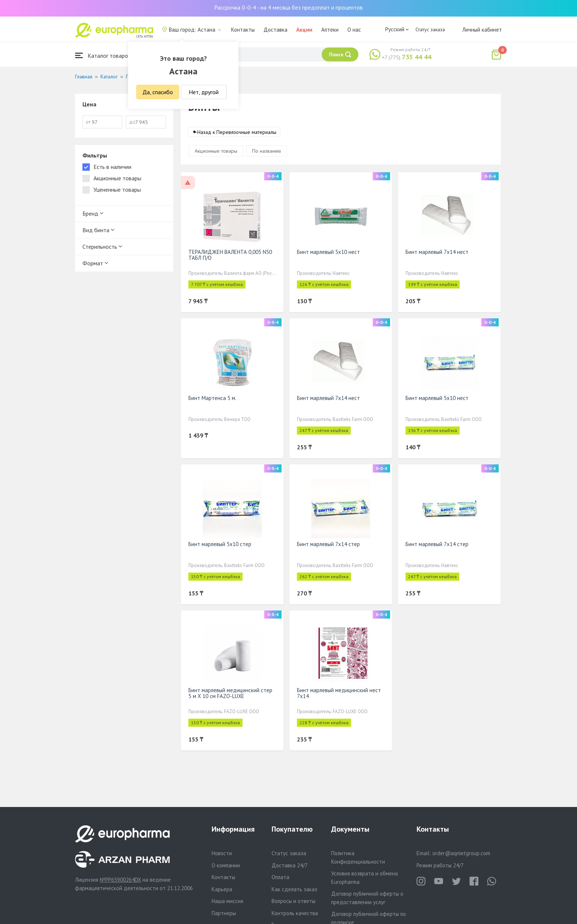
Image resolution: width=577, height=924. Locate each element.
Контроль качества (295, 913)
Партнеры (224, 913)
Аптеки (330, 30)
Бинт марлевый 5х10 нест (328, 252)
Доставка (275, 30)
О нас (354, 30)
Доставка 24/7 (290, 865)
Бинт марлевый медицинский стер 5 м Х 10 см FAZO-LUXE (230, 693)
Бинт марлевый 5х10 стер (220, 544)
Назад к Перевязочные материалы (237, 132)
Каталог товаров (103, 55)
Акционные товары (216, 151)
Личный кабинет (482, 30)
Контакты (243, 30)
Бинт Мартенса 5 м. (212, 398)
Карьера (222, 889)
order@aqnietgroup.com (461, 853)
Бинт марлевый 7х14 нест (437, 252)
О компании (226, 865)
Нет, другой (204, 92)
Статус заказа (430, 29)
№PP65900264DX (120, 880)
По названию (267, 151)
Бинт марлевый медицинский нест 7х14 (339, 693)
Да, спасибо (158, 92)
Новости (222, 853)
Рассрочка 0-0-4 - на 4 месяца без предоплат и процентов (288, 7)
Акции (304, 30)
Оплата (280, 877)
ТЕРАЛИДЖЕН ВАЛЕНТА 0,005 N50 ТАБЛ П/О (230, 255)
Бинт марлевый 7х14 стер (328, 544)
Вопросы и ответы (293, 901)
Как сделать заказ (294, 889)
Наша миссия (227, 901)
